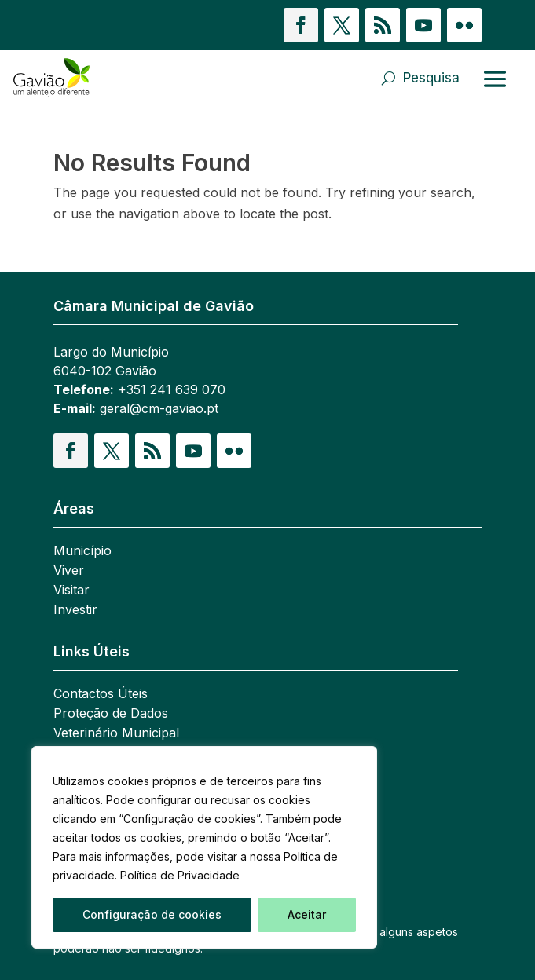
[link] (90, 78)
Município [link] (82, 552)
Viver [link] (69, 571)
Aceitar (307, 914)
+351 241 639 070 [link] (172, 389)
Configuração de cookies (152, 914)
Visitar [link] (71, 591)
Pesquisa (431, 78)
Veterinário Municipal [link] (116, 734)
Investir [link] (75, 611)
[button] (301, 25)
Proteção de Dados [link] (111, 714)
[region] (204, 847)
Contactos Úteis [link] (101, 695)
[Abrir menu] (495, 79)
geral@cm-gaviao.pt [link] (159, 408)
